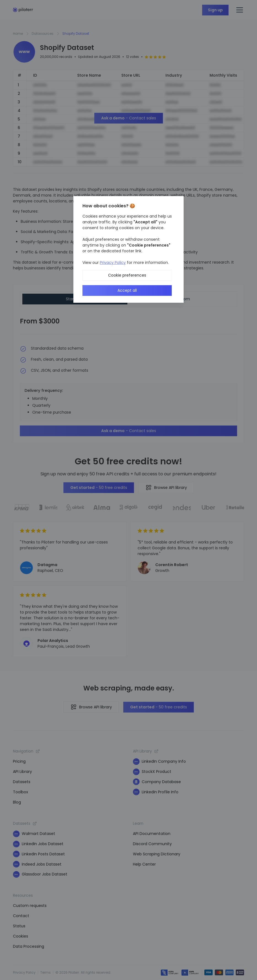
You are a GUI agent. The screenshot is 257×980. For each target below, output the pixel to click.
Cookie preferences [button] (127, 275)
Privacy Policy (113, 263)
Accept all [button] (127, 290)
